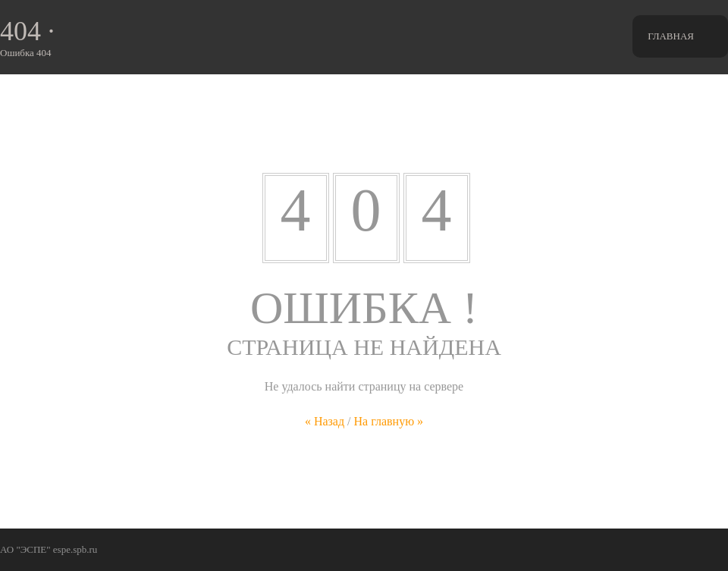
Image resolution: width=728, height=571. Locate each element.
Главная (671, 36)
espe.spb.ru (75, 549)
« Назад (325, 421)
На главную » (389, 421)
